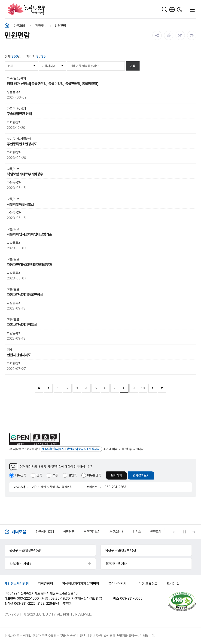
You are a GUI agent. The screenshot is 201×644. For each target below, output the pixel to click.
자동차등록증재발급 (20, 204)
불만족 (73, 475)
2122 (41, 604)
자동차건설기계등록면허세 (25, 295)
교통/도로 (13, 169)
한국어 (172, 10)
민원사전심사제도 (19, 355)
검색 (133, 66)
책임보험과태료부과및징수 (25, 174)
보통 (55, 475)
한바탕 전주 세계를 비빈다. (27, 9)
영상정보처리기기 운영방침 (81, 584)
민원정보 (40, 26)
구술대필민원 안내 (19, 114)
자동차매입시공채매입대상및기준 (29, 234)
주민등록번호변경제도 (22, 144)
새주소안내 (116, 532)
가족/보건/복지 (16, 78)
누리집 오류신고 (147, 584)
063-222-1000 (28, 598)
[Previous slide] (174, 532)
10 (143, 388)
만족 (39, 475)
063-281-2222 (25, 604)
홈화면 (7, 25)
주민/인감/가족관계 (19, 139)
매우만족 (21, 475)
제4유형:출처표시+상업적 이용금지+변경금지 (71, 449)
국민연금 (69, 532)
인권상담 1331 (45, 532)
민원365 (19, 26)
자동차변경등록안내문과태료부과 (29, 265)
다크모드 (180, 10)
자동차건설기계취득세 (22, 325)
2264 (50, 604)
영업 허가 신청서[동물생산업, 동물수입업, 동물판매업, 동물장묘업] (53, 84)
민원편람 (60, 26)
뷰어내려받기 (117, 584)
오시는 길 (173, 584)
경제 (10, 350)
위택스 (137, 532)
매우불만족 (94, 475)
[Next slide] (194, 532)
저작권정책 (45, 584)
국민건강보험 (92, 532)
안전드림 (156, 532)
